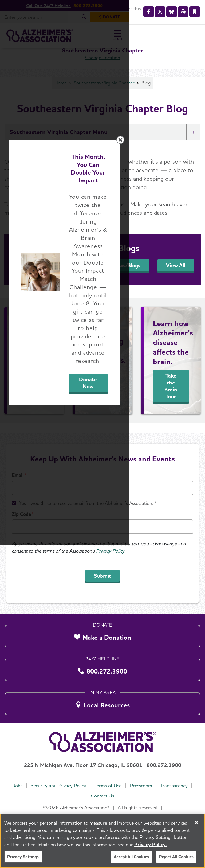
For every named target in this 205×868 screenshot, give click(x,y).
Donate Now (145, 491)
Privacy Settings (23, 857)
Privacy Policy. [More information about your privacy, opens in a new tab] (151, 844)
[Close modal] (196, 358)
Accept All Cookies (131, 857)
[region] (102, 841)
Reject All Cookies (176, 857)
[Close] (196, 822)
